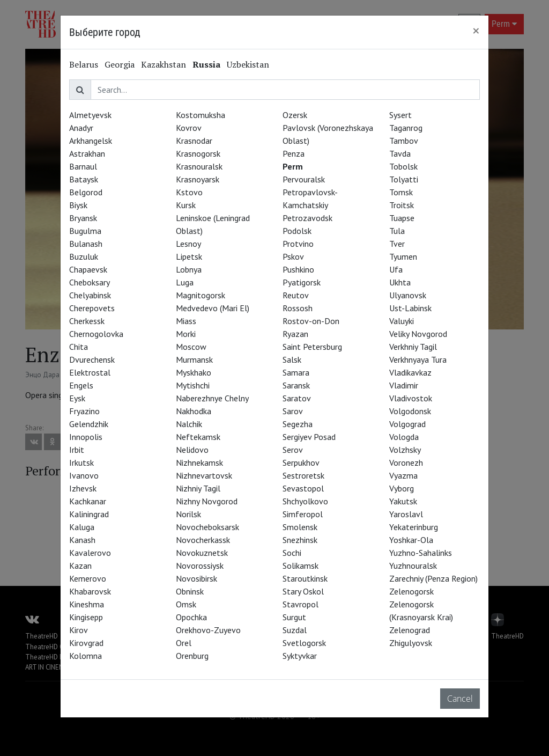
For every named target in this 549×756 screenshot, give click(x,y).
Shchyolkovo (305, 501)
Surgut (294, 617)
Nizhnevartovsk (204, 475)
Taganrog (406, 128)
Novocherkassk (203, 540)
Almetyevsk (90, 115)
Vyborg (402, 488)
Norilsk (188, 514)
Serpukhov (301, 463)
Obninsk (190, 591)
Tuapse (402, 218)
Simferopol (303, 514)
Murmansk (194, 359)
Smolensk (300, 527)
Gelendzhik (89, 424)
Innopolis (86, 437)
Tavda (400, 153)
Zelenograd (410, 630)
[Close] (476, 31)
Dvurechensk (92, 359)
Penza (294, 153)
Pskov (293, 256)
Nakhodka (194, 411)
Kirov (79, 630)
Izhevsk (83, 488)
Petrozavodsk (307, 218)
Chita (79, 347)
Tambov (404, 141)
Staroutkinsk (305, 578)
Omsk (186, 604)
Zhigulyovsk (411, 643)
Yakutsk (403, 501)
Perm (293, 166)
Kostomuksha (201, 115)
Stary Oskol (303, 591)
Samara (296, 372)
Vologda (404, 437)
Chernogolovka (96, 334)
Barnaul (83, 166)
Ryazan (295, 334)
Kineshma (87, 604)
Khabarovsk (90, 591)
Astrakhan (87, 153)
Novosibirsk (196, 578)
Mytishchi (193, 385)
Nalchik (189, 424)
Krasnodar (194, 141)
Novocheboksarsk (207, 527)
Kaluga (82, 527)
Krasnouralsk (199, 166)
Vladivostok (411, 398)
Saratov (297, 398)
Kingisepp (86, 617)
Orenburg (192, 656)
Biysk (78, 205)
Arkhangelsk (91, 141)
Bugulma (85, 231)
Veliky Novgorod (418, 334)
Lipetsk (189, 256)
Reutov (296, 295)
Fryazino (84, 411)
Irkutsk (81, 463)
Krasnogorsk (198, 153)
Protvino (298, 244)
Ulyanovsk (408, 295)
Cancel (460, 699)
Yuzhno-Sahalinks (421, 553)
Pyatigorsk (302, 282)
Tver (397, 244)
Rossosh (298, 308)
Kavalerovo (90, 553)
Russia (206, 64)
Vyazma (403, 475)
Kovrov (189, 128)
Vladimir (404, 385)
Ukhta (400, 282)
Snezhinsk (300, 540)
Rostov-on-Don (311, 321)
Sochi (292, 553)
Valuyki (402, 321)
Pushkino (298, 269)
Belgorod (86, 192)
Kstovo (189, 192)
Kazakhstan (164, 64)
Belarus (84, 64)
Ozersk (295, 115)
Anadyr (81, 128)
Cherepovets (92, 308)
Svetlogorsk (304, 643)
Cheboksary (90, 282)
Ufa (396, 269)
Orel (184, 643)
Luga (185, 282)
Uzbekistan (248, 64)
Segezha (298, 424)
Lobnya (189, 269)
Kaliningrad (89, 514)
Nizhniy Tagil (198, 488)
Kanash (82, 540)
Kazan (80, 566)
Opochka (191, 617)
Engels (81, 385)
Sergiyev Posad (309, 437)
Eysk (77, 398)
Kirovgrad (86, 643)
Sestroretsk (303, 475)
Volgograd (407, 424)
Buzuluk (84, 256)
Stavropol (301, 604)
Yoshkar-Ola (411, 540)
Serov (293, 450)
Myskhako (194, 372)
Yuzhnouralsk (413, 566)
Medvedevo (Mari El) (213, 308)
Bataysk (84, 179)
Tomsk (401, 192)
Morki (186, 334)
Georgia (120, 64)
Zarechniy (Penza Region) (433, 578)
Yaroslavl (406, 514)
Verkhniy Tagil (413, 347)
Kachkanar (88, 501)
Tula (397, 231)
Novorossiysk (200, 566)
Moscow (191, 347)
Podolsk (297, 231)
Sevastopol (303, 488)
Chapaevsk (88, 269)
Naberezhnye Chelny (212, 398)
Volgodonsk (410, 411)
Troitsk (402, 205)
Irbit (77, 450)
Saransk (296, 385)
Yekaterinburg (414, 527)
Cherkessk (87, 321)
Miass (186, 321)
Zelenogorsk (411, 591)
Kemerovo (88, 578)
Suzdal (295, 630)
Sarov (293, 411)
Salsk (292, 359)
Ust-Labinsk (410, 308)
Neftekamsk (198, 437)
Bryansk (83, 218)
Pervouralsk (304, 179)
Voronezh (406, 463)
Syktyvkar (300, 656)
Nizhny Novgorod (207, 501)
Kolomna (86, 656)
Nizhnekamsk (199, 463)
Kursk (186, 205)
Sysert (400, 115)
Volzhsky (405, 450)
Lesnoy (188, 244)
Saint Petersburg (312, 347)
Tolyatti (404, 179)
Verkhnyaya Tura (418, 359)
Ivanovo (84, 475)
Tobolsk (403, 166)
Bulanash (86, 244)
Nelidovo (192, 450)
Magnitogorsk (201, 295)
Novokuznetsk (202, 553)
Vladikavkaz (410, 372)
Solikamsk (301, 566)
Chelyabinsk (90, 295)
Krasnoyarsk (198, 179)
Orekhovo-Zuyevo (208, 630)
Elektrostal (90, 372)
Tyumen (403, 256)
